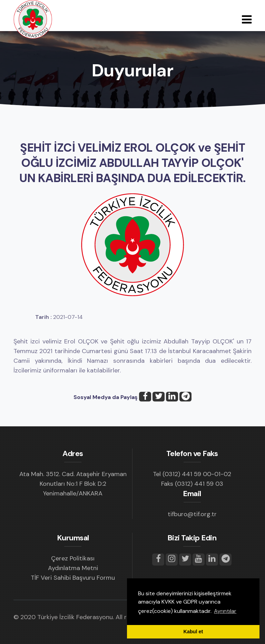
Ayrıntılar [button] (225, 611)
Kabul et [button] (193, 632)
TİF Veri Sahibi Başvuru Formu (73, 578)
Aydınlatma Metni (73, 568)
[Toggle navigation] (247, 20)
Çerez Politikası (73, 558)
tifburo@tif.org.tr (192, 514)
